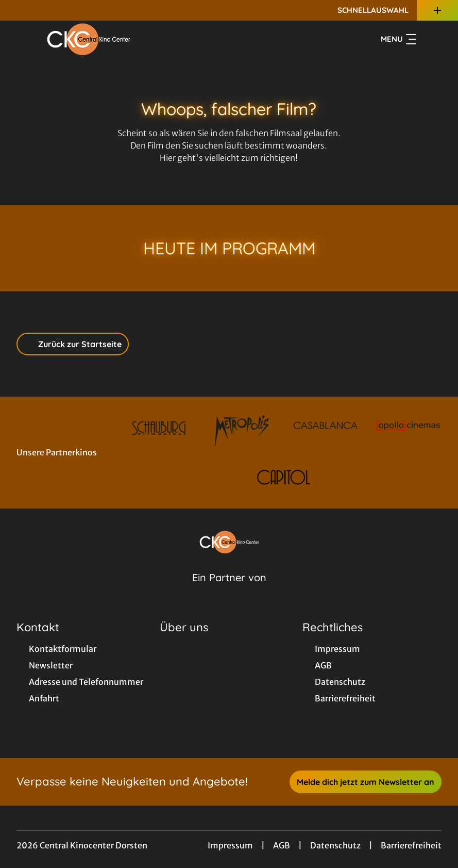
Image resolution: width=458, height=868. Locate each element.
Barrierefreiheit (411, 845)
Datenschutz (335, 845)
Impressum (230, 845)
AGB (282, 845)
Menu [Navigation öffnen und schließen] (398, 39)
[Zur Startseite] (89, 39)
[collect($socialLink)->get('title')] (19, 10)
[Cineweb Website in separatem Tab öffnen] (229, 591)
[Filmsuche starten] (431, 39)
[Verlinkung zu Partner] (159, 428)
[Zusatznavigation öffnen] (437, 10)
